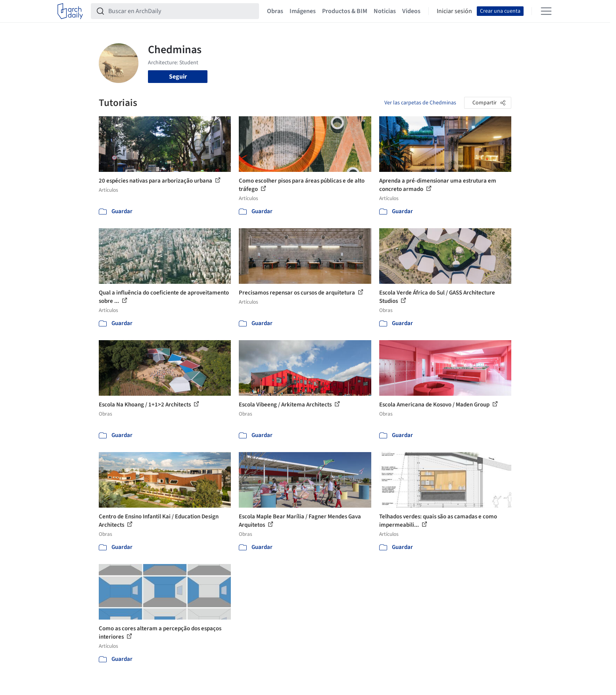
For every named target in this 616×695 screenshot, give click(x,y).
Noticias (385, 11)
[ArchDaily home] (70, 11)
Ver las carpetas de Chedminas (420, 103)
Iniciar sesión (454, 11)
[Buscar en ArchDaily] (181, 11)
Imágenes (303, 11)
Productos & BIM (345, 11)
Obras (275, 11)
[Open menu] (546, 11)
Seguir (178, 77)
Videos (411, 11)
